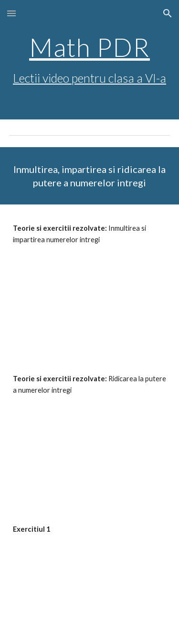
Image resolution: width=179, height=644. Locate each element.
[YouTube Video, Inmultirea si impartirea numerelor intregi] (90, 298)
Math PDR (89, 47)
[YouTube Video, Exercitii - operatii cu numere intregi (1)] (90, 587)
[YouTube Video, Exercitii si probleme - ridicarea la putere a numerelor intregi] (90, 449)
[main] (90, 60)
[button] (11, 13)
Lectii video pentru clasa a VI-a (89, 78)
